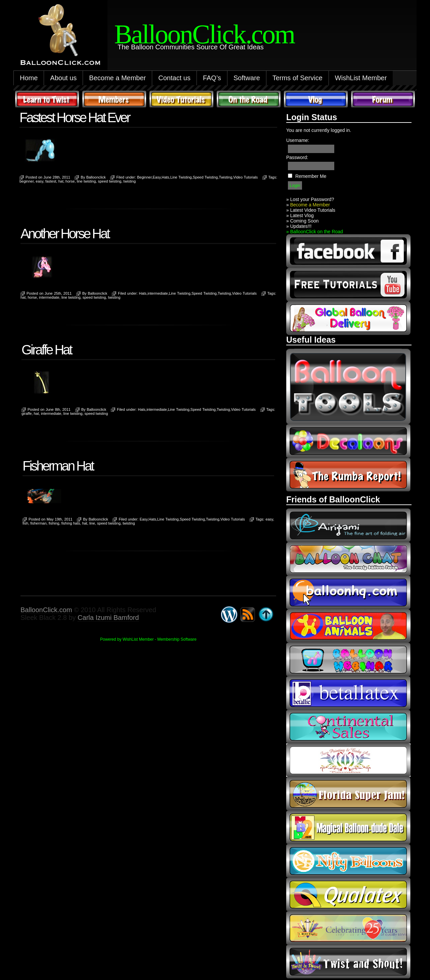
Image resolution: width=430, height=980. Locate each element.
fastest (51, 181)
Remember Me (311, 176)
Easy (157, 177)
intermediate (158, 293)
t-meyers (348, 928)
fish (25, 523)
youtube (348, 285)
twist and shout (348, 962)
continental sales (348, 727)
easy (39, 181)
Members (114, 99)
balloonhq (348, 592)
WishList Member (361, 78)
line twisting (87, 181)
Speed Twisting (205, 177)
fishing (54, 523)
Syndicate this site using (248, 615)
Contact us (174, 78)
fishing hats (71, 523)
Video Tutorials (181, 99)
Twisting (226, 177)
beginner (27, 181)
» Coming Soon (303, 221)
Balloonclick (96, 177)
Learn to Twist (47, 99)
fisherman (38, 523)
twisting (130, 181)
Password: (297, 157)
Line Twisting (181, 177)
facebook (348, 251)
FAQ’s (212, 78)
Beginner (144, 177)
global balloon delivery (348, 318)
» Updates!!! (299, 226)
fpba (348, 760)
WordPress (229, 615)
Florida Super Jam (348, 794)
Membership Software (177, 639)
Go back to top (266, 615)
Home (29, 78)
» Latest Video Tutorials (311, 210)
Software (247, 78)
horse (70, 181)
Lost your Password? (312, 199)
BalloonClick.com (46, 610)
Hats (165, 177)
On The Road (249, 99)
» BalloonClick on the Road (315, 232)
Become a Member (117, 78)
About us (63, 78)
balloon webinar (348, 659)
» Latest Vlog (300, 215)
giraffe (27, 413)
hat (61, 181)
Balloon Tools (348, 386)
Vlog (316, 99)
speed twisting (110, 181)
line (92, 523)
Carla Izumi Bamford (108, 618)
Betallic (348, 693)
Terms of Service (297, 78)
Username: (298, 140)
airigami (348, 525)
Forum (383, 99)
